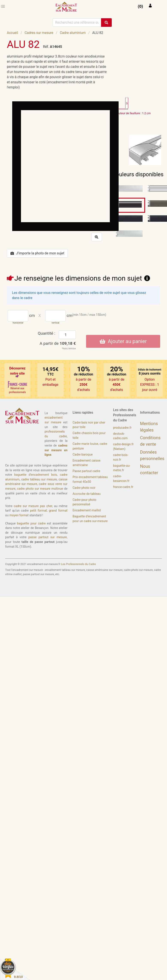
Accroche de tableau (87, 494)
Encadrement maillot (87, 510)
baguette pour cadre (31, 523)
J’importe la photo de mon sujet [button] (37, 253)
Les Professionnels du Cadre (78, 564)
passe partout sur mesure (48, 537)
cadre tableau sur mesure (39, 479)
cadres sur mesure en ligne (56, 450)
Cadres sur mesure (39, 33)
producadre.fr (122, 428)
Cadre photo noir (84, 488)
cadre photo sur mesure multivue (40, 489)
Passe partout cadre (86, 471)
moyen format (19, 515)
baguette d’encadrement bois (36, 475)
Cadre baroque (83, 455)
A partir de (58, 343)
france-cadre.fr (123, 487)
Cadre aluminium (73, 33)
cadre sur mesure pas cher (33, 506)
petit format (39, 511)
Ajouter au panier (123, 341)
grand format (58, 511)
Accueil (12, 33)
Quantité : (46, 333)
